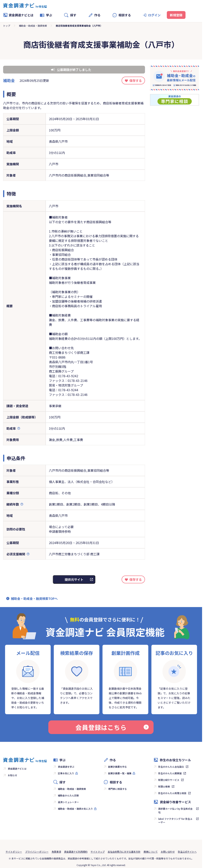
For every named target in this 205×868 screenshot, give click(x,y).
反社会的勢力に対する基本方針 (124, 852)
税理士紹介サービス (169, 780)
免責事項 (56, 852)
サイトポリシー (14, 852)
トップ (7, 26)
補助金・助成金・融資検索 (33, 26)
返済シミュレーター (68, 802)
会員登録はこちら (112, 727)
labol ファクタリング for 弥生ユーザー (175, 820)
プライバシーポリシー (37, 852)
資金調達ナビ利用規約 (76, 852)
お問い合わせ (168, 852)
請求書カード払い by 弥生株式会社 (175, 810)
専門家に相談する (118, 789)
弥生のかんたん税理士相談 (172, 793)
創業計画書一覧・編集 (120, 773)
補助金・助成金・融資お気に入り (75, 809)
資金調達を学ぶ (66, 767)
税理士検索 (164, 786)
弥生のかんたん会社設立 (171, 767)
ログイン (154, 15)
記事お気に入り (66, 773)
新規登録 (176, 15)
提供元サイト (74, 579)
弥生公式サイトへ (187, 852)
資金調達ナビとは (18, 15)
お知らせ (12, 775)
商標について (151, 852)
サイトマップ (98, 852)
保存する (136, 80)
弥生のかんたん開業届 (170, 773)
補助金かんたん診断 (68, 795)
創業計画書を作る (118, 767)
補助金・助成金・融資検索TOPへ (34, 598)
